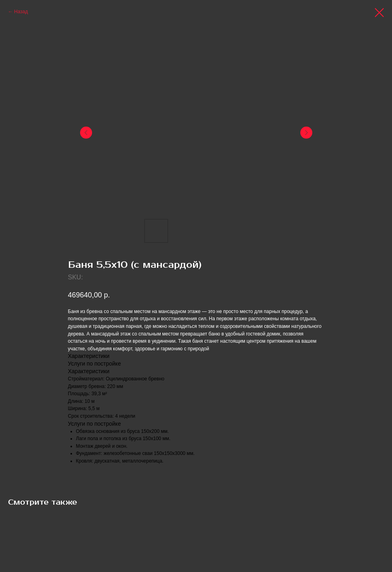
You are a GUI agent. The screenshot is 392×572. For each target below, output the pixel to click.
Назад (21, 12)
